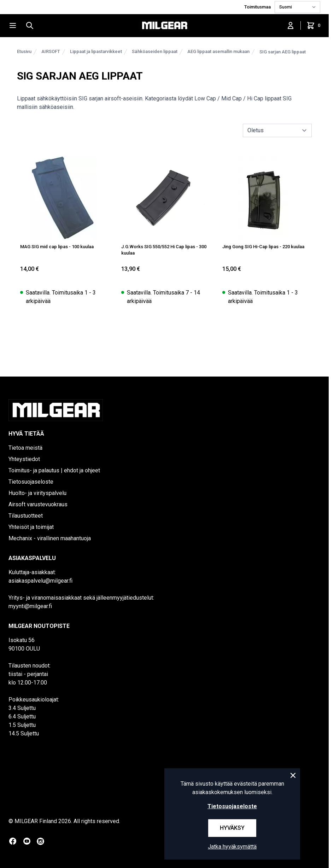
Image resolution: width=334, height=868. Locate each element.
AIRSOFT (51, 51)
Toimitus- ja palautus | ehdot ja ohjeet (54, 470)
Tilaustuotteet (26, 516)
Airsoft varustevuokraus (38, 504)
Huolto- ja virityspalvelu (37, 493)
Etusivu (24, 51)
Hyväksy (232, 828)
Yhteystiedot (24, 459)
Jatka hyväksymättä (232, 847)
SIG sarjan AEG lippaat (283, 52)
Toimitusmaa (258, 7)
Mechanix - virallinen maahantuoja (50, 538)
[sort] (277, 130)
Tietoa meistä (25, 448)
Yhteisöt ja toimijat (31, 527)
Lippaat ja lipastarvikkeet (96, 51)
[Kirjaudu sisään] (291, 25)
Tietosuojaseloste (31, 482)
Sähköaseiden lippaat (155, 51)
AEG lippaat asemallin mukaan (218, 51)
